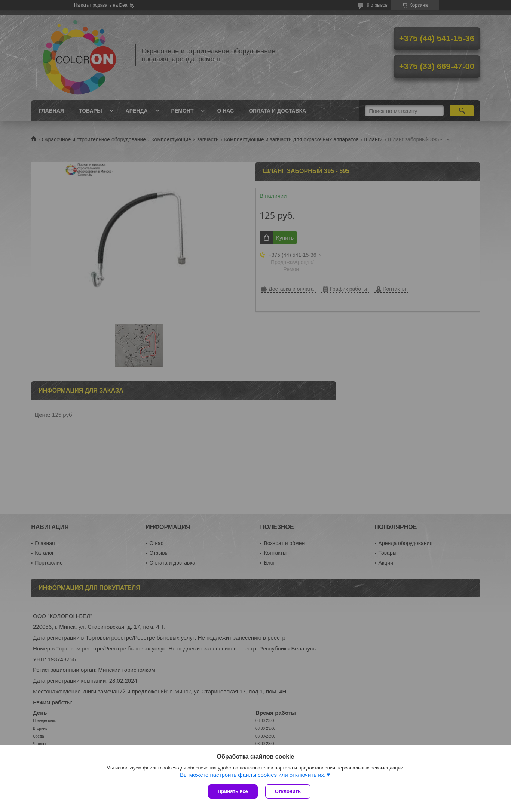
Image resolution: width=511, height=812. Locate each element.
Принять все (233, 791)
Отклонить (288, 791)
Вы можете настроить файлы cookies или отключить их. (253, 775)
